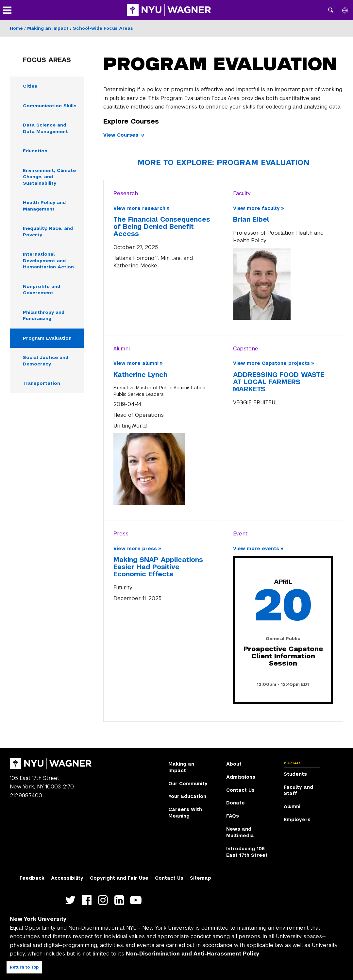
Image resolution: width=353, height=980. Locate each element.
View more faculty (256, 208)
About (234, 764)
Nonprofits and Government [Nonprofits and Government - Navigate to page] (42, 292)
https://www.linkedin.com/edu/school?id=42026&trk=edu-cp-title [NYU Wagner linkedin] (121, 900)
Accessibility (67, 878)
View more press (135, 549)
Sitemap (201, 878)
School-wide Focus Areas (103, 28)
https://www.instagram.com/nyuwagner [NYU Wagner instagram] (104, 900)
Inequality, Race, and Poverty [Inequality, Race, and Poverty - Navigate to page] (49, 233)
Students (295, 774)
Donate (235, 803)
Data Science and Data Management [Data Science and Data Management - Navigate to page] (47, 128)
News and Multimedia (240, 832)
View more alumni (136, 363)
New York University (38, 919)
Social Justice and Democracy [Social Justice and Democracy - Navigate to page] (46, 363)
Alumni (292, 806)
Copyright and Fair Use (119, 878)
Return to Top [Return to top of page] (24, 967)
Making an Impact (48, 28)
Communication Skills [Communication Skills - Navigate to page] (50, 106)
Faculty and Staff (298, 790)
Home (16, 28)
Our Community (188, 784)
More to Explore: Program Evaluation (223, 162)
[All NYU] (345, 10)
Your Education (187, 796)
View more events (256, 549)
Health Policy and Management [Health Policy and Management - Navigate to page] (45, 207)
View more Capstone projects (271, 363)
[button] (331, 10)
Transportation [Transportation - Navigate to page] (42, 386)
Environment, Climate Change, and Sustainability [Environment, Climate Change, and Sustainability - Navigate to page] (50, 177)
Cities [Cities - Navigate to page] (30, 86)
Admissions (241, 777)
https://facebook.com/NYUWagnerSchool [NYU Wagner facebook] (88, 900)
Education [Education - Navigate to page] (35, 151)
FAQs (233, 816)
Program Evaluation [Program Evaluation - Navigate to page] (48, 340)
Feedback (32, 878)
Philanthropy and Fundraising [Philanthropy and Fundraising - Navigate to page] (44, 317)
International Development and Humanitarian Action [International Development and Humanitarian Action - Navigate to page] (49, 262)
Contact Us (240, 790)
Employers (297, 819)
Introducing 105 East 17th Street (247, 852)
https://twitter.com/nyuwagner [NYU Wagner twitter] (72, 900)
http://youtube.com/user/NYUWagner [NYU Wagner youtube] (137, 900)
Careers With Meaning (185, 813)
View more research (139, 208)
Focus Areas (47, 60)
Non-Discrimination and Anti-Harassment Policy (193, 954)
